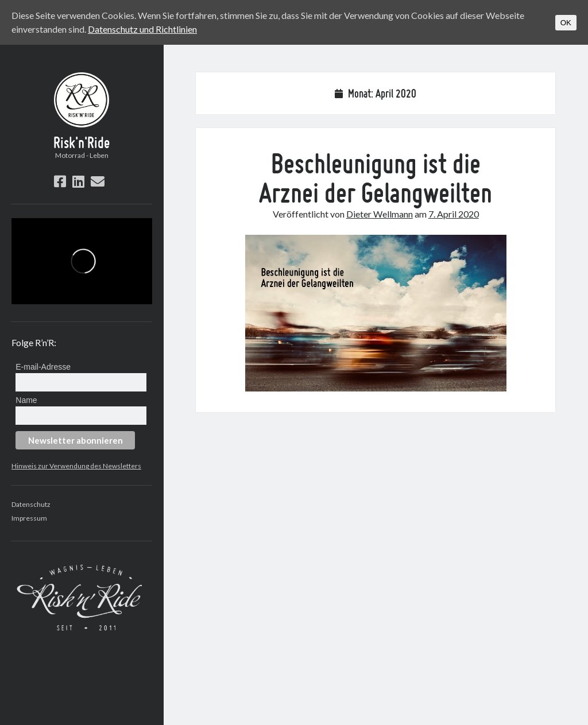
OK (566, 23)
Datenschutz (31, 504)
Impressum (29, 518)
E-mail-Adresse (43, 367)
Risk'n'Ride (82, 142)
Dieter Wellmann (380, 214)
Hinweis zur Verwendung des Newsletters (76, 466)
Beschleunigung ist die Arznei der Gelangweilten (376, 178)
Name (26, 400)
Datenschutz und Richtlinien (142, 29)
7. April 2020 (454, 214)
